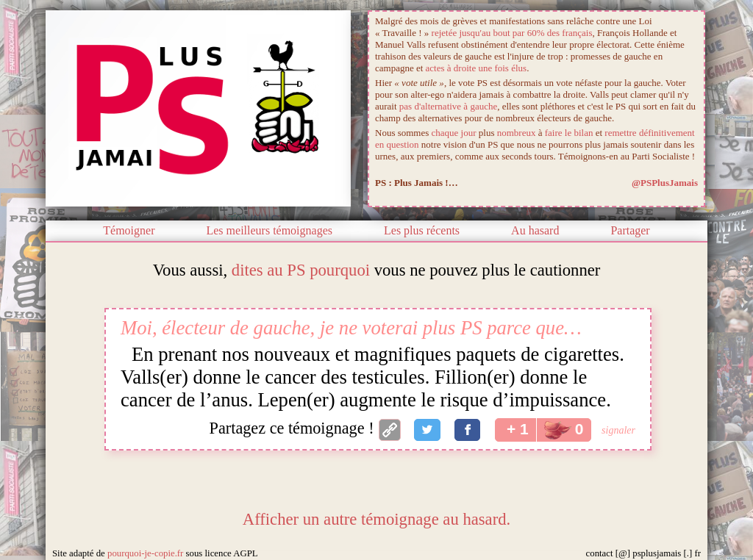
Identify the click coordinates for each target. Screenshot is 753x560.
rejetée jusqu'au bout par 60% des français (512, 33)
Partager (630, 230)
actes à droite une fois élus (477, 68)
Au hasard (535, 230)
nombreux (517, 133)
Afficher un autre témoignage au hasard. (376, 519)
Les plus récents (422, 230)
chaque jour (454, 133)
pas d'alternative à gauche (448, 106)
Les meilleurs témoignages (269, 230)
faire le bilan (569, 133)
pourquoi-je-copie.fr (145, 553)
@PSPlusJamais (665, 183)
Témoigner (129, 230)
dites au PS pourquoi (301, 270)
